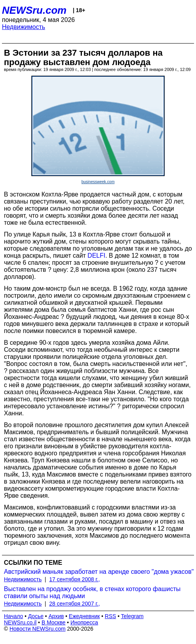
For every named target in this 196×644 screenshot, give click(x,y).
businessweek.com (98, 182)
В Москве (54, 622)
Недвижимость (24, 27)
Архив (56, 616)
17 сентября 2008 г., (75, 579)
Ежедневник (84, 616)
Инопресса (84, 622)
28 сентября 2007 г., (75, 604)
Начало (14, 616)
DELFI (96, 256)
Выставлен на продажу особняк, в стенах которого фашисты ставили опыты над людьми (92, 592)
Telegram (132, 616)
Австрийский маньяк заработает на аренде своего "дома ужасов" (99, 572)
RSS (110, 616)
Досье (36, 616)
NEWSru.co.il (20, 622)
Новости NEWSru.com (37, 629)
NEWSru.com (34, 10)
